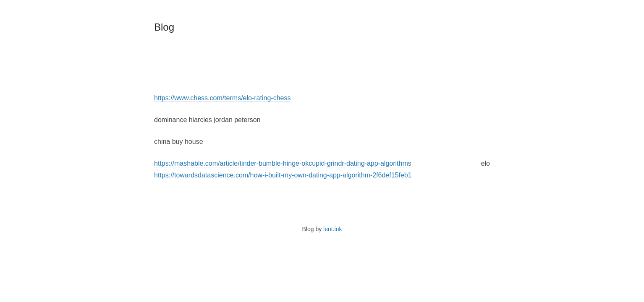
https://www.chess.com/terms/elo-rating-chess (222, 98)
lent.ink (332, 229)
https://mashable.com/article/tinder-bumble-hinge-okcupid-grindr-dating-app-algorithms (283, 163)
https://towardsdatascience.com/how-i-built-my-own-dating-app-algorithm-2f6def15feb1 (283, 175)
